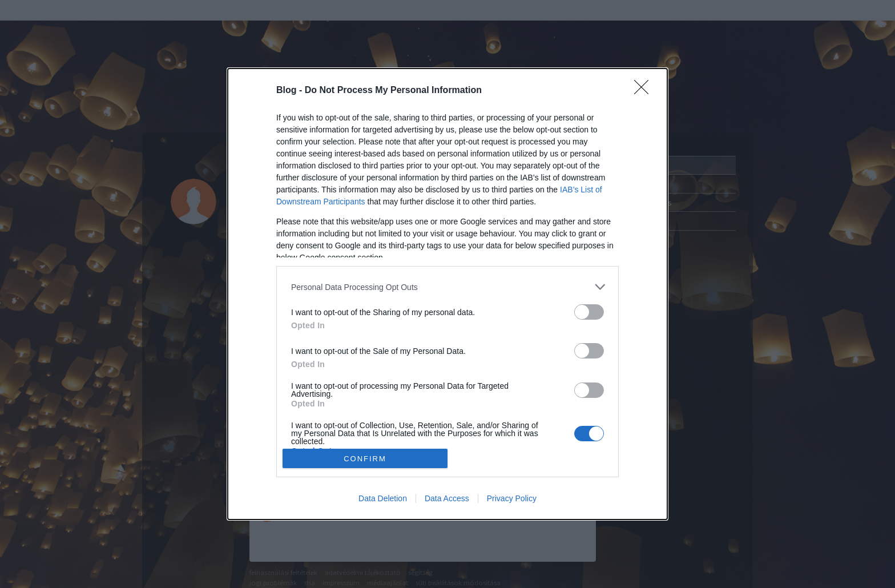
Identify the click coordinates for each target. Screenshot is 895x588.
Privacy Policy (512, 498)
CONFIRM (365, 459)
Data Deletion (383, 498)
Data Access (447, 498)
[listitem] (447, 287)
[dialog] (447, 294)
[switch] (589, 312)
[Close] (645, 91)
